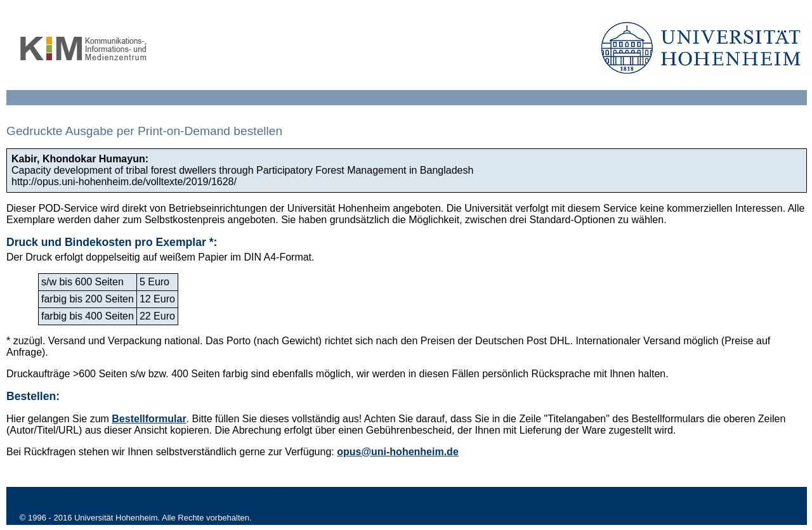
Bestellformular (149, 419)
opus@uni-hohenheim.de (398, 452)
